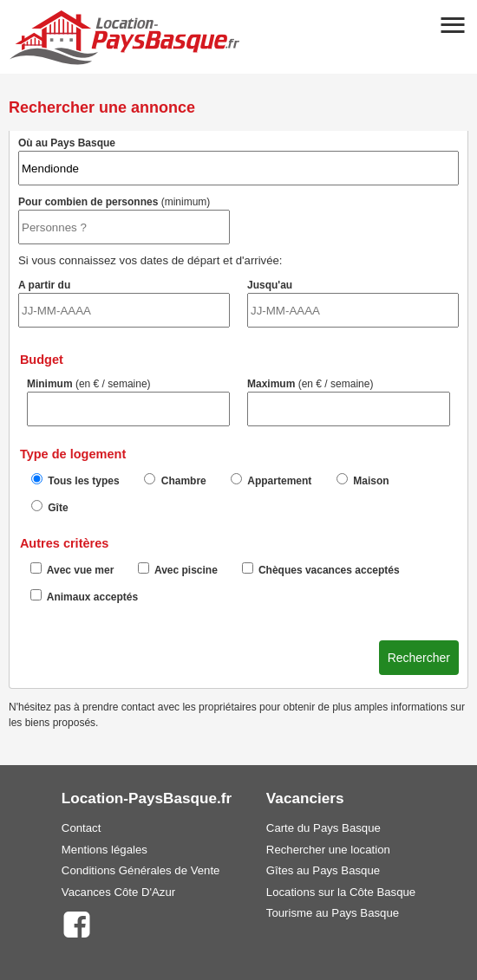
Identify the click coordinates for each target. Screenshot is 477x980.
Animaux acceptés (84, 596)
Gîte (50, 507)
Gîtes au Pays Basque (323, 870)
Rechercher (419, 658)
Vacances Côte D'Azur (118, 892)
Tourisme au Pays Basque (333, 913)
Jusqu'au (353, 303)
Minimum (128, 402)
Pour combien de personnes (124, 220)
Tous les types (75, 480)
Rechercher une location (328, 850)
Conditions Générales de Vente (141, 870)
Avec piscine (178, 569)
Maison (363, 480)
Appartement (271, 480)
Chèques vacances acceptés (321, 569)
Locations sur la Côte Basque (341, 892)
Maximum (349, 402)
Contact (81, 828)
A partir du (124, 303)
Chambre (175, 480)
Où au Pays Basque (238, 161)
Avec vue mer (72, 569)
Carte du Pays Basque (323, 828)
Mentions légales (105, 850)
